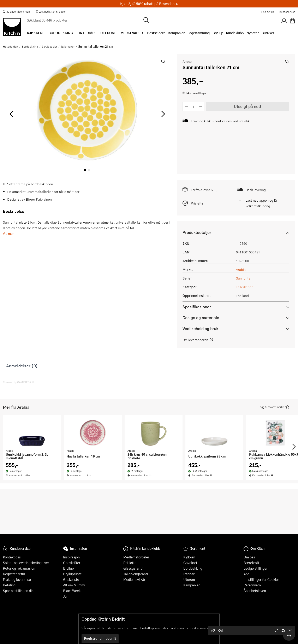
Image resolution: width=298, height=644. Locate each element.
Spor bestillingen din (18, 591)
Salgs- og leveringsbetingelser (26, 563)
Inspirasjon (71, 557)
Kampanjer (176, 33)
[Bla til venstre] (11, 114)
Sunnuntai (244, 278)
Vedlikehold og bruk (200, 329)
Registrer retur (14, 574)
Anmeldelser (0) (22, 366)
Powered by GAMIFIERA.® (19, 382)
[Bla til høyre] (162, 114)
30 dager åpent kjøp (16, 12)
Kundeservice (287, 12)
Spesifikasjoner (197, 307)
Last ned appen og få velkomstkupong (261, 203)
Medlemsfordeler (136, 557)
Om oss (249, 557)
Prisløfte (197, 203)
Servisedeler (49, 46)
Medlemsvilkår (134, 579)
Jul (65, 596)
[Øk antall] (200, 106)
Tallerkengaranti (136, 574)
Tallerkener (68, 46)
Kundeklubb (235, 33)
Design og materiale (201, 318)
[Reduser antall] (187, 106)
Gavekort (190, 563)
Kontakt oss (12, 557)
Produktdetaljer (197, 232)
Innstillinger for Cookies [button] (261, 579)
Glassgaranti (133, 568)
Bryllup (218, 33)
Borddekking (30, 46)
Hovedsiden (10, 46)
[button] (287, 61)
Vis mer (8, 233)
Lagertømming (199, 33)
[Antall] (193, 106)
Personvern (252, 585)
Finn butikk (267, 12)
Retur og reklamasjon (19, 568)
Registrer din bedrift (100, 638)
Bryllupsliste (72, 574)
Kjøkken (189, 557)
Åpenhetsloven (255, 591)
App (246, 574)
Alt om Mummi (74, 585)
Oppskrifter (72, 563)
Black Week (72, 591)
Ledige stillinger (256, 568)
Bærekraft (251, 563)
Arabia (187, 62)
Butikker (268, 33)
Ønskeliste (71, 579)
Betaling (9, 585)
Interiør (189, 574)
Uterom (189, 579)
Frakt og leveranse (17, 579)
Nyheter (253, 33)
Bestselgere (156, 33)
